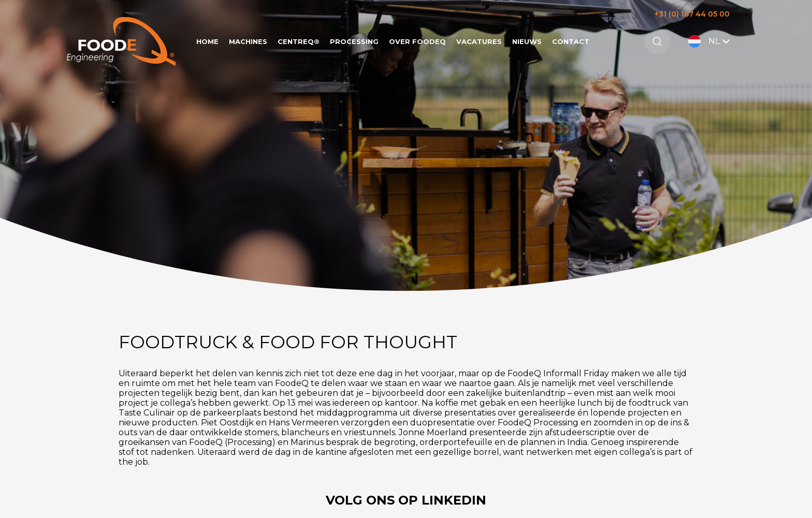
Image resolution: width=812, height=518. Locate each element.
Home (207, 41)
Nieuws (527, 41)
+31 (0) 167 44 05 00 (692, 14)
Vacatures (479, 41)
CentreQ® (299, 41)
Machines (248, 41)
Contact (571, 41)
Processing (354, 41)
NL (710, 41)
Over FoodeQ (417, 41)
